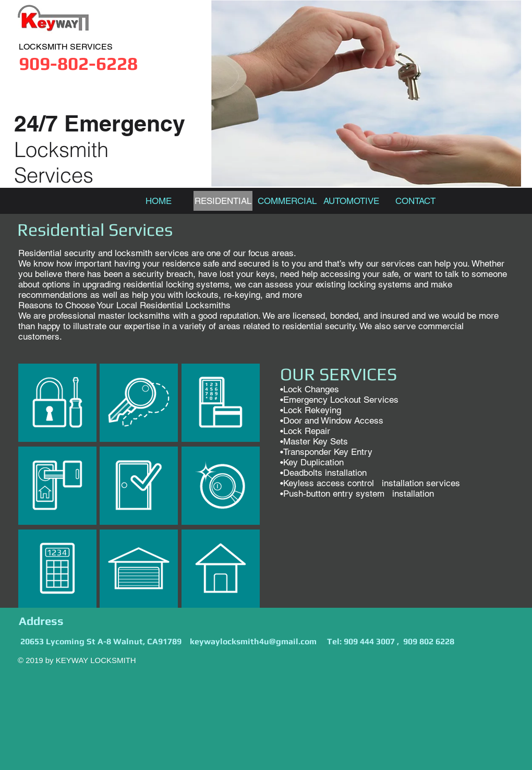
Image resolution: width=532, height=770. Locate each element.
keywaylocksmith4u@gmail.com (253, 641)
